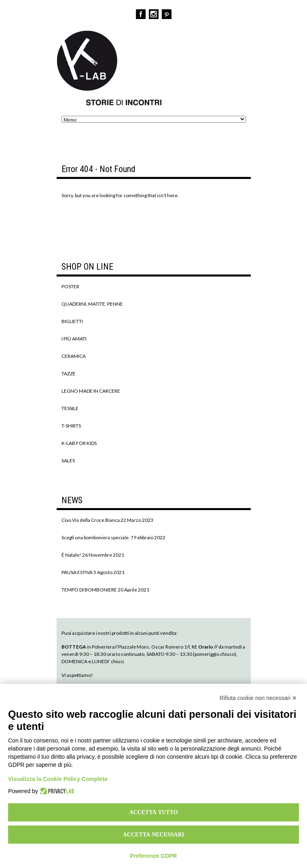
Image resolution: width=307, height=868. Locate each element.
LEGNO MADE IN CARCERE (91, 391)
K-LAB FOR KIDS (79, 443)
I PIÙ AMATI (74, 339)
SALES (68, 461)
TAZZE (69, 373)
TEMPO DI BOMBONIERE (89, 590)
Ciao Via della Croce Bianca (91, 520)
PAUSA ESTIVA (77, 572)
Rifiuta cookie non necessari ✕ (258, 698)
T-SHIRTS (71, 426)
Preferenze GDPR (154, 856)
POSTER (70, 286)
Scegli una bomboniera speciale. (96, 537)
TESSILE (70, 408)
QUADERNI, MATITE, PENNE (92, 304)
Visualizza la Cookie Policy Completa (58, 779)
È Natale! (71, 555)
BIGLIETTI (72, 321)
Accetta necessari (154, 834)
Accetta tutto (153, 812)
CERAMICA (74, 356)
